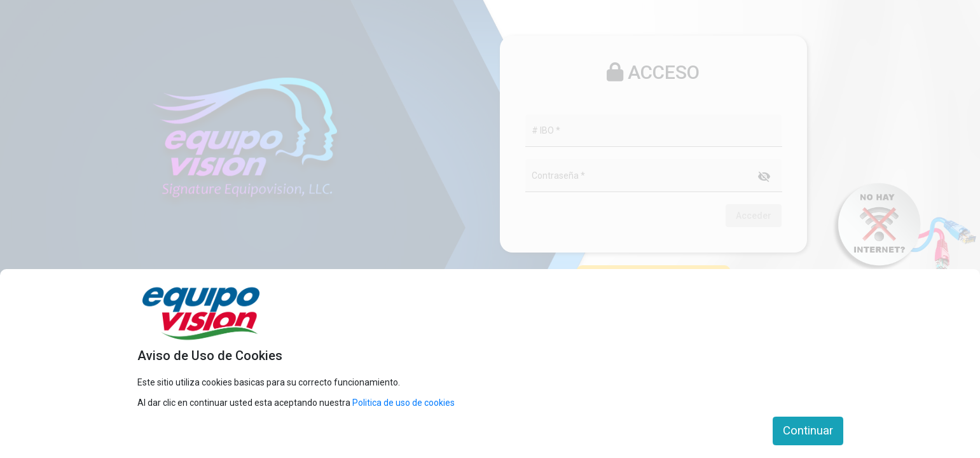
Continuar (808, 431)
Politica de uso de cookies (404, 403)
